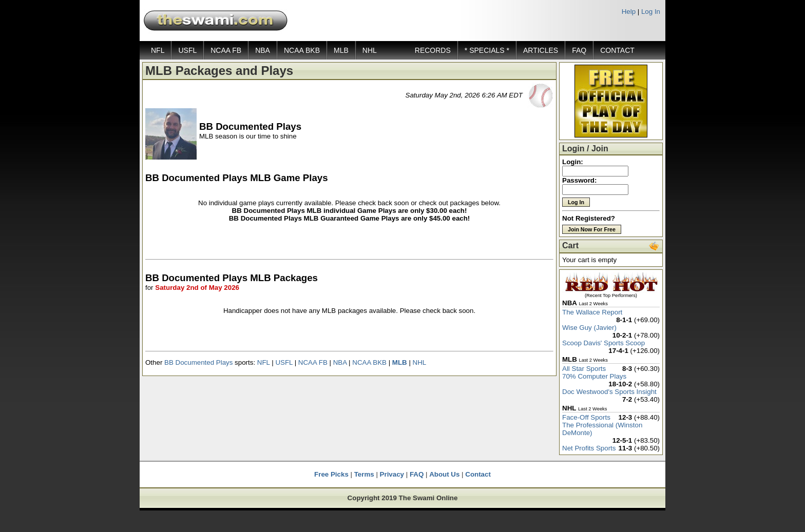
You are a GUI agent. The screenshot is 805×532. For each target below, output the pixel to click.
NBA (263, 50)
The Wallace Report (592, 312)
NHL (370, 50)
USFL (187, 50)
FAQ (579, 50)
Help (629, 12)
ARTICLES (541, 50)
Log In (651, 12)
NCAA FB (226, 50)
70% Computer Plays (594, 376)
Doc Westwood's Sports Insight (609, 392)
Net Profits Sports (589, 448)
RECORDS (433, 50)
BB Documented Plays (198, 362)
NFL (158, 50)
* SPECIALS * (487, 50)
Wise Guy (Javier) (589, 328)
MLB (341, 50)
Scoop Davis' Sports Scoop (603, 343)
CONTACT (617, 50)
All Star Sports (584, 369)
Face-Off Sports (586, 417)
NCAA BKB (302, 50)
